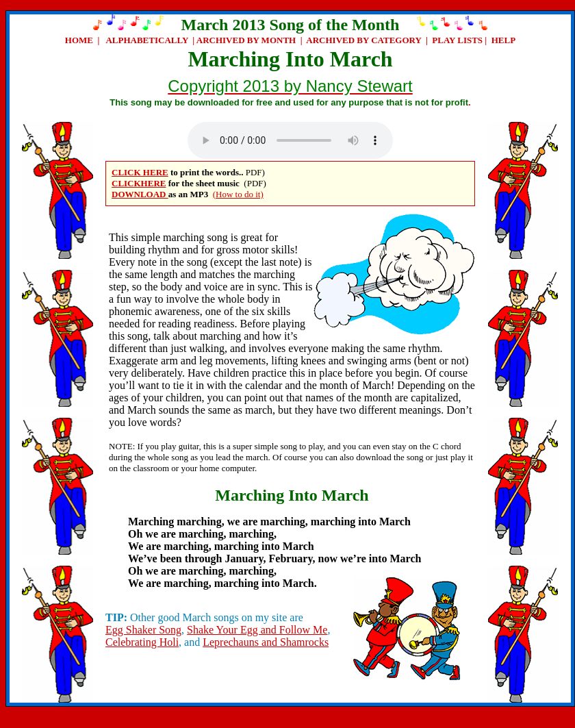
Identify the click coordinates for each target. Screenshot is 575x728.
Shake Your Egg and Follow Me (257, 630)
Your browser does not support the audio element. (290, 140)
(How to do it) (238, 194)
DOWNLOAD (140, 194)
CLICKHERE (139, 183)
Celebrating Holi (142, 642)
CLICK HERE (140, 172)
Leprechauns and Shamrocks (266, 642)
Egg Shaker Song (143, 630)
